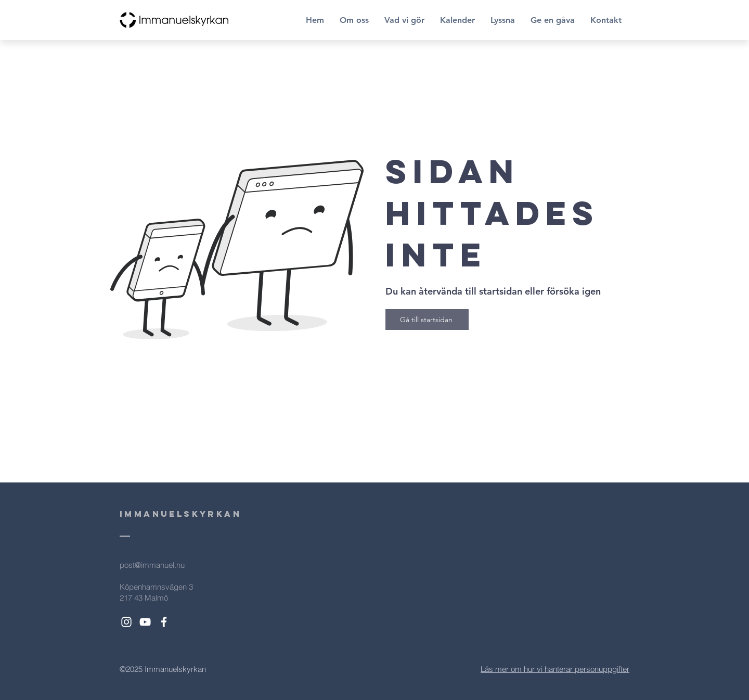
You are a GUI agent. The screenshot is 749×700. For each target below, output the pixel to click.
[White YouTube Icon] (145, 622)
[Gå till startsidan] (427, 320)
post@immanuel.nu (152, 565)
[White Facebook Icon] (164, 622)
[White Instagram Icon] (126, 622)
